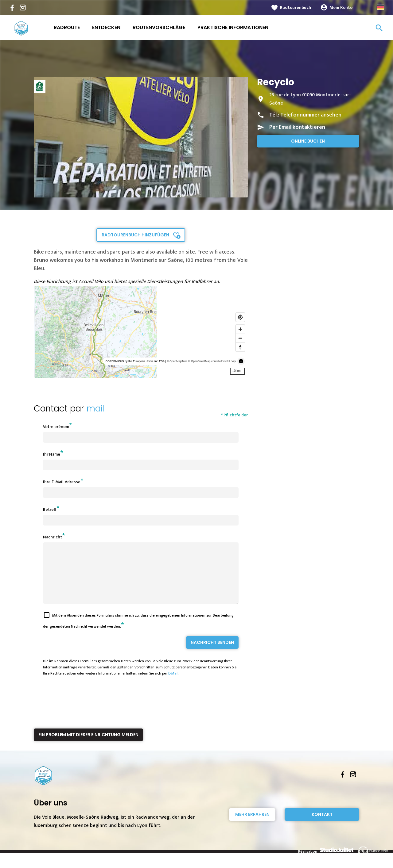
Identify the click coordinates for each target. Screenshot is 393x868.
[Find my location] (240, 317)
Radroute (67, 27)
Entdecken (106, 27)
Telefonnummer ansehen (311, 115)
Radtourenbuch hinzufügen (135, 235)
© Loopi (231, 361)
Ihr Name (52, 454)
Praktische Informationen (233, 27)
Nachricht (53, 537)
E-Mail (173, 684)
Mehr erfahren (252, 825)
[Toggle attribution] (241, 361)
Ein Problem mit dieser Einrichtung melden (88, 746)
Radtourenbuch (296, 8)
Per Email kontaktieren (297, 127)
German (380, 7)
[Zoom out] (240, 338)
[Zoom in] (240, 329)
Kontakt (322, 825)
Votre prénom (56, 427)
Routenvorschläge (159, 27)
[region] (141, 332)
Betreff (50, 509)
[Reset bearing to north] (240, 347)
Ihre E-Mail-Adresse (62, 482)
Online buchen (308, 141)
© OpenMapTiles (177, 361)
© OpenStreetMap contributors (207, 361)
